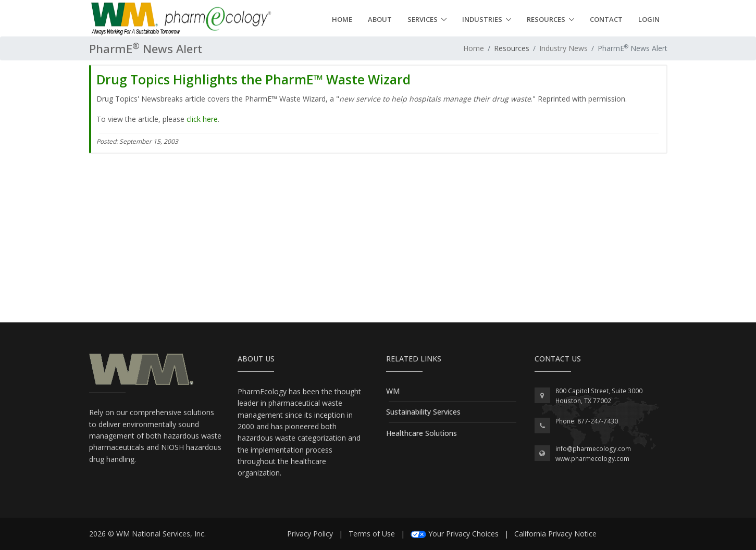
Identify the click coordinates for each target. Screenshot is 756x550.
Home (342, 19)
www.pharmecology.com (592, 459)
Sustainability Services (423, 412)
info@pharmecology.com (593, 449)
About (380, 19)
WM (393, 391)
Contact (606, 19)
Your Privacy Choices (463, 534)
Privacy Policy (310, 534)
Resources (546, 19)
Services (423, 19)
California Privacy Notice (555, 534)
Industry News (563, 48)
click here (202, 119)
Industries (482, 19)
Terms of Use (372, 534)
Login (649, 19)
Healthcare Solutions (422, 433)
